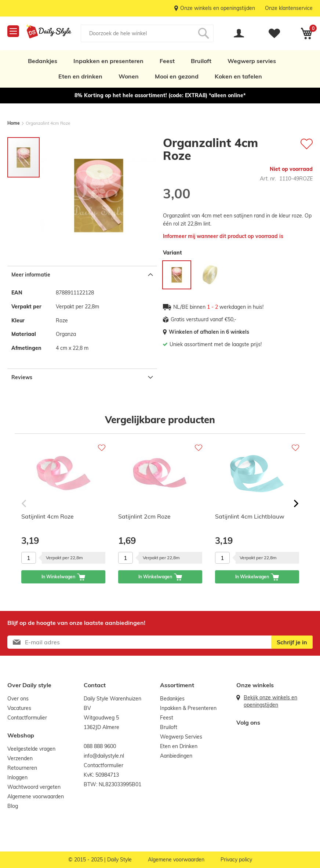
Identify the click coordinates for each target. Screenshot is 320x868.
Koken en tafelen (238, 76)
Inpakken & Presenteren (188, 708)
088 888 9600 (100, 746)
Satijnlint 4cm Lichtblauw (250, 516)
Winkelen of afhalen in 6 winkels (209, 332)
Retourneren (22, 768)
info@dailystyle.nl (104, 756)
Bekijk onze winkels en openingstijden (270, 701)
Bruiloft (201, 61)
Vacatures (19, 708)
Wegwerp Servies (181, 737)
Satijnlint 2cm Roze (144, 516)
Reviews (22, 377)
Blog (13, 806)
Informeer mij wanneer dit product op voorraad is (223, 236)
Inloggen (17, 777)
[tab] (82, 274)
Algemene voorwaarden (36, 796)
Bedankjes (43, 61)
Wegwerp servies (252, 61)
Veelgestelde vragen (31, 749)
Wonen (129, 76)
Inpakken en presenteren (108, 61)
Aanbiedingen (176, 756)
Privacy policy (236, 860)
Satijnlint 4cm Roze (48, 516)
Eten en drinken (80, 76)
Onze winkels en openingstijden (218, 8)
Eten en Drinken (179, 746)
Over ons (18, 699)
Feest (167, 61)
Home (14, 123)
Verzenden (20, 758)
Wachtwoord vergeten (34, 787)
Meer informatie (31, 275)
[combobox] (147, 33)
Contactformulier (27, 718)
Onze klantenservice (289, 8)
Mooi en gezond (177, 76)
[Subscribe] (292, 642)
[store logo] (49, 32)
